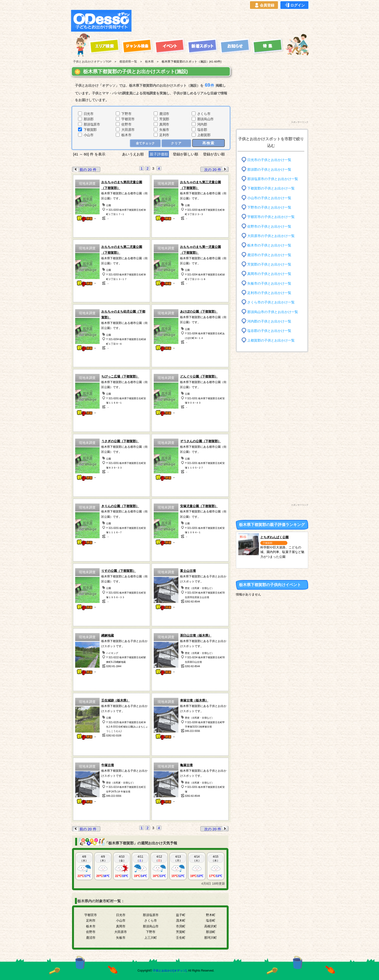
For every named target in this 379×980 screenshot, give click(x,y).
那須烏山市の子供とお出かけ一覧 (273, 312)
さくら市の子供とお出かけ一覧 (271, 302)
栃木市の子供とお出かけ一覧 (269, 245)
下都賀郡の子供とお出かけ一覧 (271, 188)
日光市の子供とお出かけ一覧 (269, 160)
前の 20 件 (84, 169)
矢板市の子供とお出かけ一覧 (269, 283)
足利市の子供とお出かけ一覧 (269, 293)
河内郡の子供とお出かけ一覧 (269, 321)
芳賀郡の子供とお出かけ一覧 (269, 264)
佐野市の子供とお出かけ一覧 (269, 226)
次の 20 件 (216, 169)
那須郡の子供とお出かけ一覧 (269, 169)
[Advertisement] (221, 21)
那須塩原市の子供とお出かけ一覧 (273, 179)
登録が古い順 (214, 154)
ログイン (294, 5)
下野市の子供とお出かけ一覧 (269, 207)
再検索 (208, 143)
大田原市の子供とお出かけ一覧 (271, 236)
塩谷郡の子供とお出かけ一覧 (269, 331)
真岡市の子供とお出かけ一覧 (269, 274)
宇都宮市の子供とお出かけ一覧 (271, 217)
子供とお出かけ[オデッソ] (170, 971)
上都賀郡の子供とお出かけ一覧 (271, 340)
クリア (176, 143)
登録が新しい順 (186, 154)
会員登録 (264, 5)
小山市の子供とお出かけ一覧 (269, 198)
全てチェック (145, 143)
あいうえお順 (133, 154)
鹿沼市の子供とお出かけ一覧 (269, 255)
